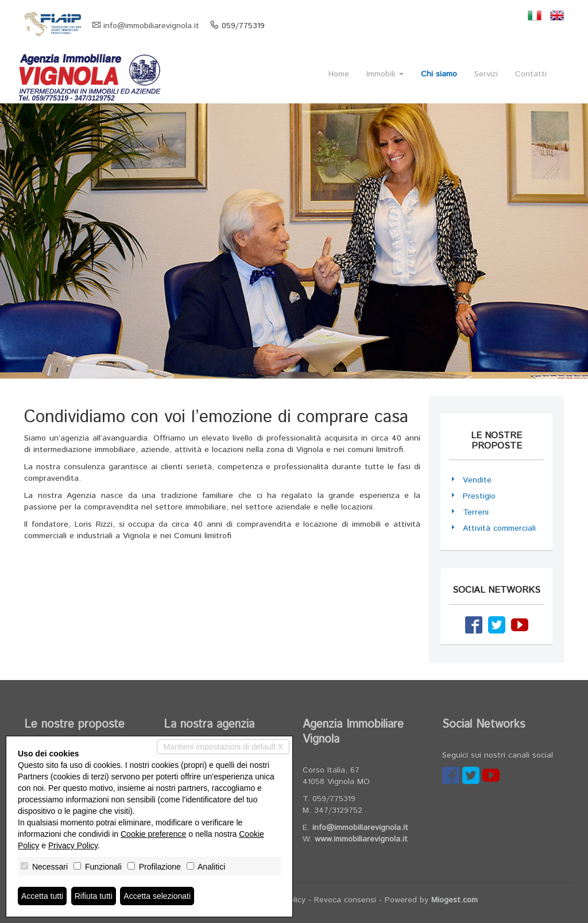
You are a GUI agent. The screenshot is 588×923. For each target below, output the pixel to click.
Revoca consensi (345, 900)
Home (339, 74)
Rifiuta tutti (94, 896)
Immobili (385, 74)
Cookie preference (153, 834)
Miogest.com (454, 900)
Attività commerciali (499, 528)
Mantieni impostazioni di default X (223, 747)
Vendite (477, 480)
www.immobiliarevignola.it (361, 839)
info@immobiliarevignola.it (151, 26)
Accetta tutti (42, 896)
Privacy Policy (73, 845)
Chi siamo (439, 74)
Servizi (486, 74)
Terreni (476, 512)
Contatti (531, 74)
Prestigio (479, 496)
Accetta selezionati (157, 896)
